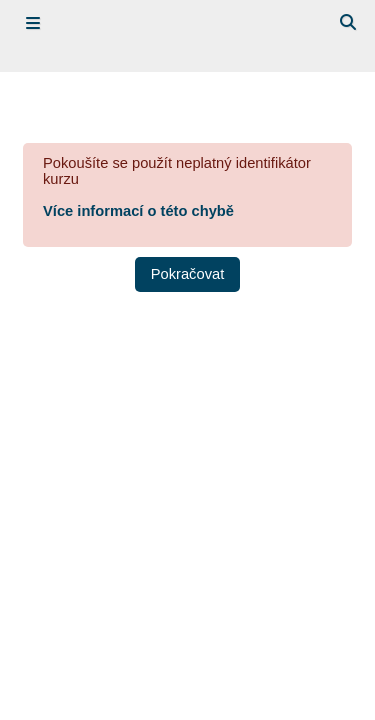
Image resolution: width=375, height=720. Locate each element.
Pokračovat (187, 274)
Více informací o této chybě (138, 211)
